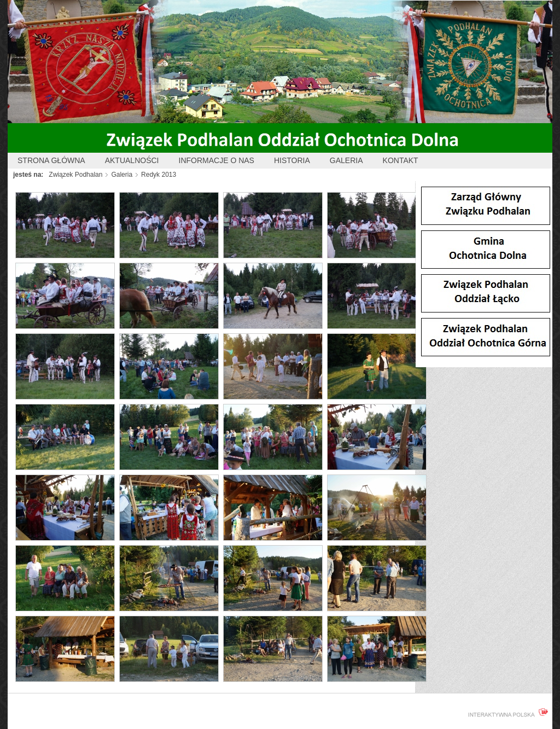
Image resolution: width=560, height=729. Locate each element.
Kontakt (401, 160)
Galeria (346, 160)
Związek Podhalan (75, 175)
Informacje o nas (217, 160)
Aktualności (132, 160)
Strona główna (51, 160)
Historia (292, 160)
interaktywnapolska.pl (506, 713)
